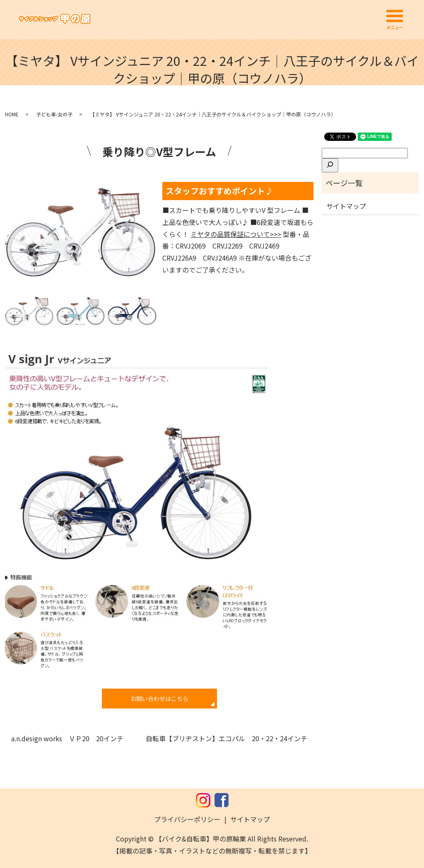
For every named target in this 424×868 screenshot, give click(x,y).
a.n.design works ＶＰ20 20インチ (67, 738)
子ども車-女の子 (54, 114)
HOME (12, 114)
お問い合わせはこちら (159, 699)
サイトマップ (346, 206)
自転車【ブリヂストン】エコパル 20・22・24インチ (226, 738)
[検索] (330, 165)
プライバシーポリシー (187, 819)
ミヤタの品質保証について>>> (236, 234)
